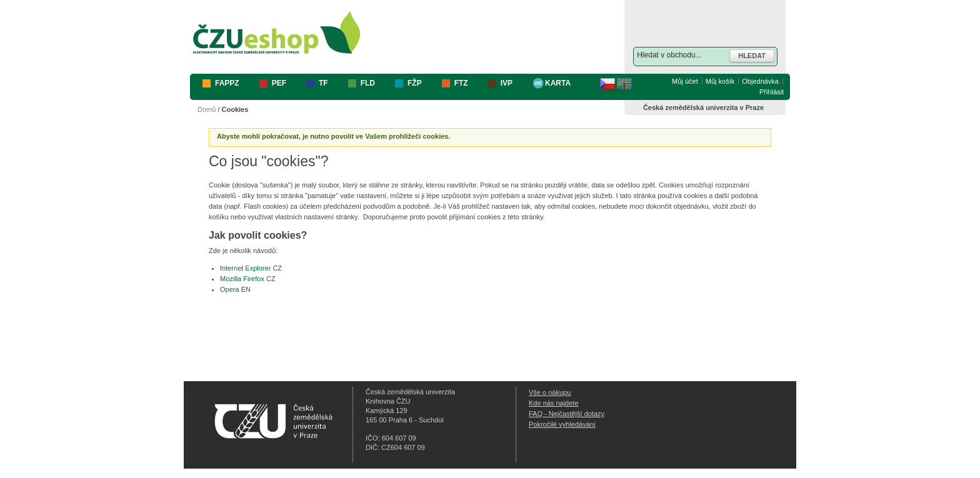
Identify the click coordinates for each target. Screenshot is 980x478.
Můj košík (720, 81)
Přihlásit (772, 92)
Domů (207, 109)
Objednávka (760, 81)
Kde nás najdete (554, 403)
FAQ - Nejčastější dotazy (567, 414)
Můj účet (685, 81)
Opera (230, 289)
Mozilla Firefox (242, 279)
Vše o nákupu (550, 392)
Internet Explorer (245, 268)
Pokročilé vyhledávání (562, 424)
